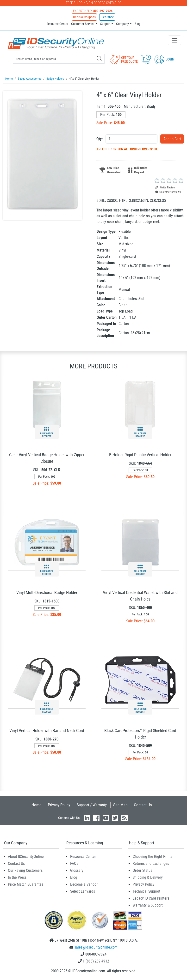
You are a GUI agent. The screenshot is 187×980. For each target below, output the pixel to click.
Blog (138, 24)
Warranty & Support (148, 905)
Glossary (77, 870)
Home (36, 805)
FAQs (74, 863)
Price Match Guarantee (26, 884)
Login (164, 59)
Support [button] (105, 24)
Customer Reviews (168, 192)
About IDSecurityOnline (26, 856)
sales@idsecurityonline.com (96, 947)
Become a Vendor (84, 884)
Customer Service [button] (83, 24)
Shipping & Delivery (148, 877)
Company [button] (122, 24)
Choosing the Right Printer (153, 856)
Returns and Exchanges (151, 863)
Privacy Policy (59, 805)
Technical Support (146, 891)
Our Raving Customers (25, 870)
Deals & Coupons (84, 17)
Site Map (120, 805)
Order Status (142, 870)
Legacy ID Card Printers (151, 898)
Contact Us (143, 805)
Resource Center (57, 24)
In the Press (17, 877)
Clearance (107, 17)
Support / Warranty (92, 805)
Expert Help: (93, 11)
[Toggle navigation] (175, 40)
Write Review (165, 187)
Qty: (100, 139)
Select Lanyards (83, 891)
